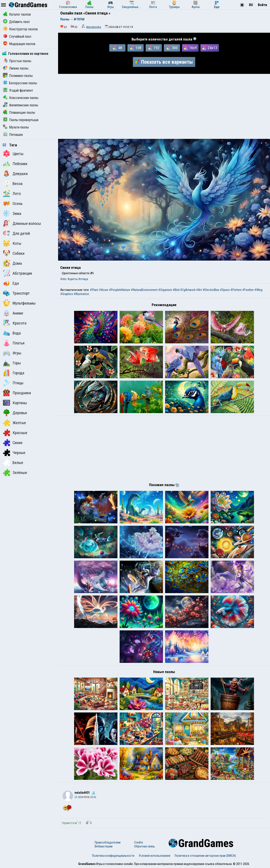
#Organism (165, 290)
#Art (199, 290)
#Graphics (67, 294)
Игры (12, 353)
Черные (14, 453)
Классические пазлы (21, 98)
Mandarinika (94, 27)
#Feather (248, 290)
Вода (12, 333)
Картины (15, 403)
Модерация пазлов (19, 44)
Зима (12, 213)
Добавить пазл (16, 22)
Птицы (13, 383)
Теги (10, 145)
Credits (139, 842)
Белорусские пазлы (20, 83)
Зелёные (15, 472)
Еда (11, 283)
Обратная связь (145, 846)
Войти (262, 5)
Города (14, 373)
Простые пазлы (17, 61)
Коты (12, 243)
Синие (13, 443)
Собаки (14, 253)
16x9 (190, 48)
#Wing (258, 290)
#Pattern (236, 290)
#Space (225, 290)
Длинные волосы (22, 223)
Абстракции (18, 273)
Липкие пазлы (16, 68)
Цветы (13, 154)
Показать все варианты (164, 62)
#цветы (72, 279)
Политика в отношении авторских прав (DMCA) (205, 856)
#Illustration (81, 294)
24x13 (210, 48)
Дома (12, 263)
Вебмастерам (104, 846)
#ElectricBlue (211, 290)
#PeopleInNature (120, 290)
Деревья (15, 413)
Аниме (13, 313)
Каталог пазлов (17, 14)
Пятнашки (13, 135)
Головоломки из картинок (25, 54)
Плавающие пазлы (19, 113)
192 (154, 48)
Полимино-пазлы (18, 76)
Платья (14, 343)
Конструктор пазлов (20, 29)
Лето (12, 193)
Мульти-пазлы (16, 127)
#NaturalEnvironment (144, 290)
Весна (13, 183)
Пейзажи (15, 164)
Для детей (16, 233)
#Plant (94, 290)
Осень (13, 203)
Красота (15, 323)
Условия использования (155, 856)
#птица (83, 279)
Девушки (15, 174)
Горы (12, 363)
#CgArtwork (188, 290)
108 (136, 48)
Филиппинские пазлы (21, 105)
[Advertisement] (164, 106)
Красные (15, 433)
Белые (13, 462)
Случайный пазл (17, 37)
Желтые (15, 423)
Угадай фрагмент (18, 90)
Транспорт (16, 293)
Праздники (17, 393)
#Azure (104, 290)
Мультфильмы (19, 303)
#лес (63, 279)
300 (172, 48)
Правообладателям (108, 842)
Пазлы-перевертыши (21, 120)
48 (117, 48)
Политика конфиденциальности (113, 856)
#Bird (176, 290)
